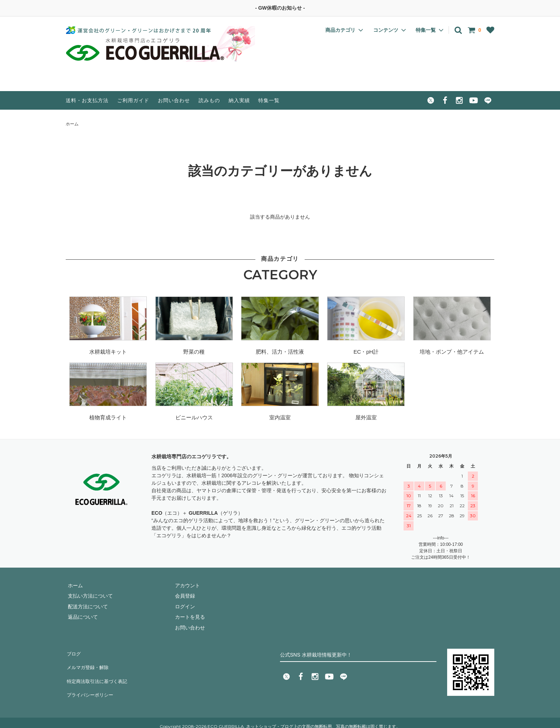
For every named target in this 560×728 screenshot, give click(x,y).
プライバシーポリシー (91, 684)
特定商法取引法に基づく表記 (98, 673)
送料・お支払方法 (87, 100)
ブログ (73, 652)
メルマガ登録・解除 (88, 663)
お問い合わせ (174, 100)
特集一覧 (269, 100)
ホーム (72, 124)
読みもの (209, 100)
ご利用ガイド (133, 100)
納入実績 (239, 100)
